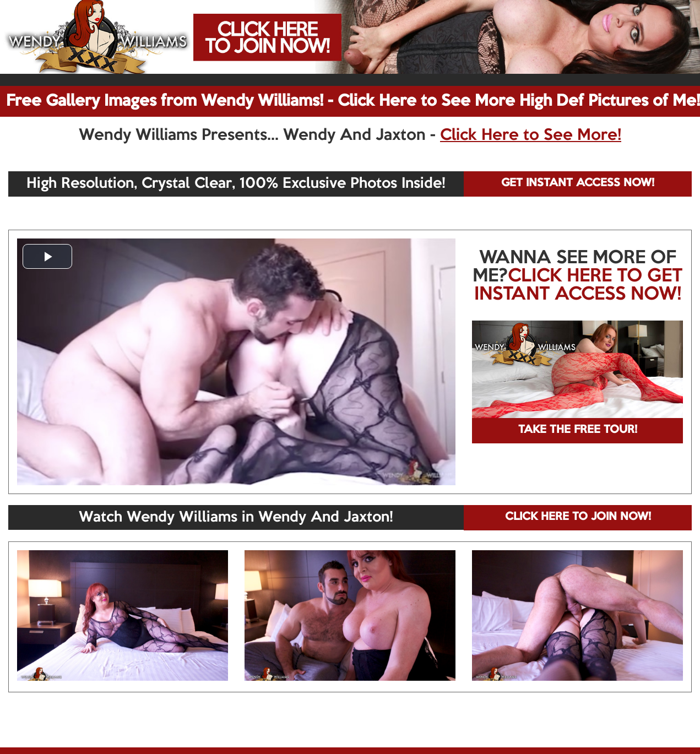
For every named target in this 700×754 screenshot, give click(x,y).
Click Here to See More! (531, 135)
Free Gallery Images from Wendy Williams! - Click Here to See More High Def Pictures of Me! (353, 101)
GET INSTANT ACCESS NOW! (578, 183)
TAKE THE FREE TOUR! (578, 430)
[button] (47, 256)
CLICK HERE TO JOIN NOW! (578, 517)
